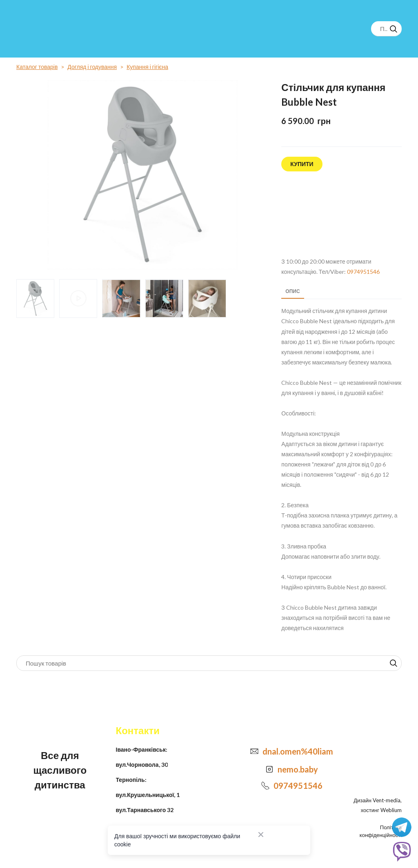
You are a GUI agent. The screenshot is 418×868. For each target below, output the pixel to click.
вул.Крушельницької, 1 (148, 795)
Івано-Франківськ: (142, 749)
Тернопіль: (131, 780)
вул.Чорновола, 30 (142, 765)
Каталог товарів (37, 67)
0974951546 (363, 272)
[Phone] (265, 786)
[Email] (254, 751)
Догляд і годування (92, 67)
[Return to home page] (47, 29)
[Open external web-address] (341, 215)
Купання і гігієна (147, 67)
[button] (394, 29)
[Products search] (386, 29)
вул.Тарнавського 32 (145, 810)
